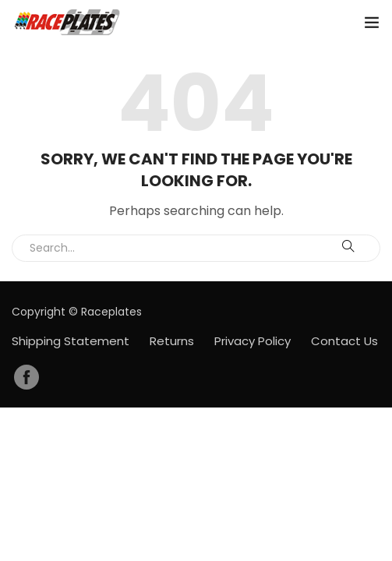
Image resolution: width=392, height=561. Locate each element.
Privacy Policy (253, 341)
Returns (172, 341)
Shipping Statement (71, 341)
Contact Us (344, 341)
